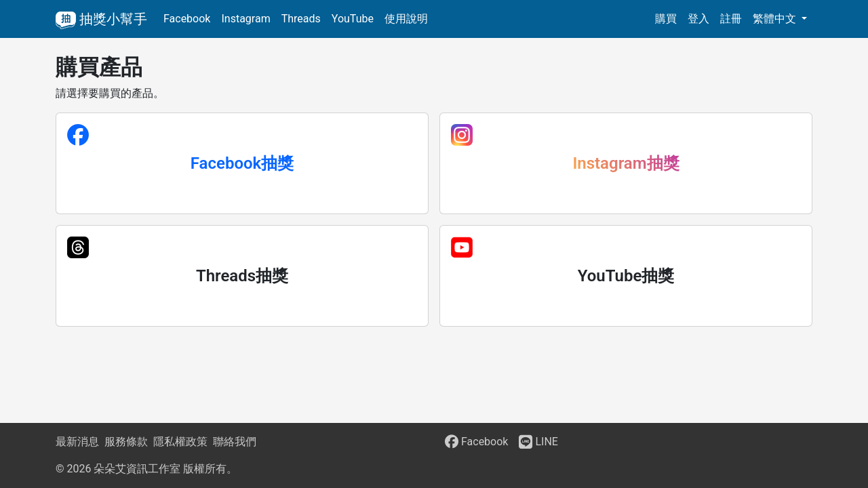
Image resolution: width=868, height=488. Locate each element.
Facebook (187, 19)
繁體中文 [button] (776, 19)
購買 (666, 19)
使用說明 (406, 19)
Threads (301, 19)
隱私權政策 (180, 442)
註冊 (731, 19)
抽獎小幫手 (101, 19)
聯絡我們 (235, 442)
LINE (538, 442)
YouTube (353, 19)
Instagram (245, 19)
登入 (698, 19)
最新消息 (77, 442)
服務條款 (126, 442)
